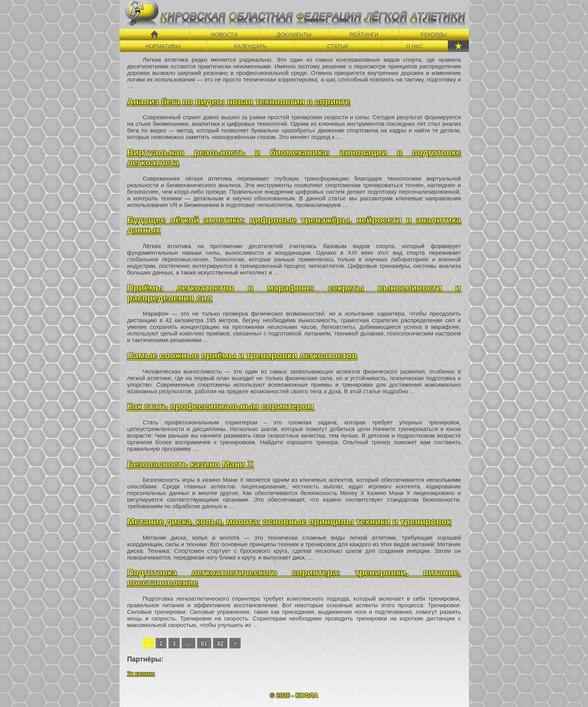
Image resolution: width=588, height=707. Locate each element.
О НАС (415, 46)
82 (220, 643)
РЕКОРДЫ (434, 35)
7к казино (141, 673)
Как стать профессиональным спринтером (221, 406)
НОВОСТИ (224, 35)
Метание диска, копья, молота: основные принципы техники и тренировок (289, 522)
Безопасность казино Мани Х (190, 464)
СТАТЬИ (338, 46)
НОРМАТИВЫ (163, 46)
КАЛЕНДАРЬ (250, 46)
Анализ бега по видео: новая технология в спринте (239, 102)
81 (204, 643)
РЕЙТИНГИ (364, 35)
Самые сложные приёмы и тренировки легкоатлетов (242, 355)
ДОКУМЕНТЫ (294, 35)
